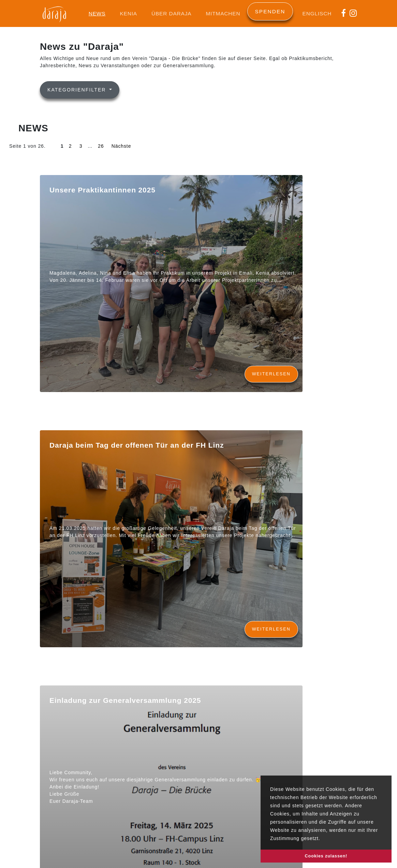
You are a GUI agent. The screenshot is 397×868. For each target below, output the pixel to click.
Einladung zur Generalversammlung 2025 (125, 700)
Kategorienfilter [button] (78, 90)
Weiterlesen (271, 374)
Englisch (317, 13)
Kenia (128, 13)
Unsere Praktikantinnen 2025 (102, 190)
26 (101, 146)
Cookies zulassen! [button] (326, 856)
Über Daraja (171, 13)
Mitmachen (223, 13)
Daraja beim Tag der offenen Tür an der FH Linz (137, 445)
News (97, 13)
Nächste (121, 146)
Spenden (270, 11)
